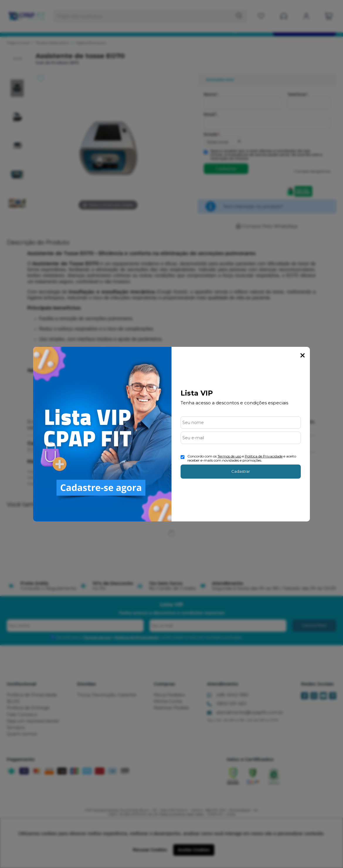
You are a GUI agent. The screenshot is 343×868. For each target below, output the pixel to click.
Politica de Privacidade (264, 456)
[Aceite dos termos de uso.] (182, 457)
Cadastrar (241, 471)
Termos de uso (229, 456)
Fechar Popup (303, 355)
